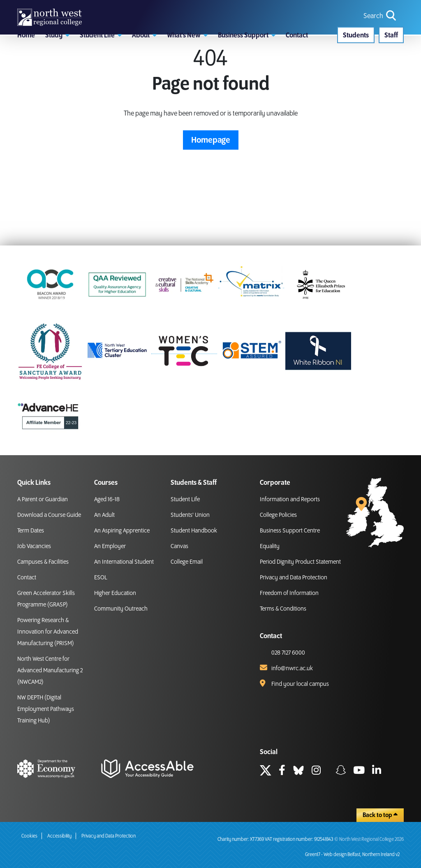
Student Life (185, 500)
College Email (187, 562)
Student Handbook (194, 531)
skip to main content (6, 6)
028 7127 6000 (288, 653)
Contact (27, 578)
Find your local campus (300, 684)
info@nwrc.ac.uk (292, 669)
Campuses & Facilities (43, 562)
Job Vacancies (34, 546)
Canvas (179, 546)
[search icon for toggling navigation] (381, 30)
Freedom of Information (289, 593)
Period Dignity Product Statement (300, 562)
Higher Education (115, 593)
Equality (270, 546)
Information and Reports (290, 500)
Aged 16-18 (107, 500)
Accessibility (59, 836)
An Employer (110, 546)
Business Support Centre (290, 531)
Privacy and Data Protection (294, 578)
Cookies (29, 836)
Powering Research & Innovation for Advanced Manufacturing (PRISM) (48, 632)
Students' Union (190, 515)
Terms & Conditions (283, 609)
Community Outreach (121, 609)
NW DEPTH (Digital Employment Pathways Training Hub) (46, 709)
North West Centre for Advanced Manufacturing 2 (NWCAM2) (50, 671)
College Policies (278, 515)
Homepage (211, 187)
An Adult (104, 515)
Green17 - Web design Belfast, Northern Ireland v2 (352, 855)
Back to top (380, 815)
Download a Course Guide (49, 515)
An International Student (124, 562)
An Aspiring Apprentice (122, 531)
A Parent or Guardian (43, 500)
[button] (57, 72)
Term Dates (31, 531)
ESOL (101, 578)
